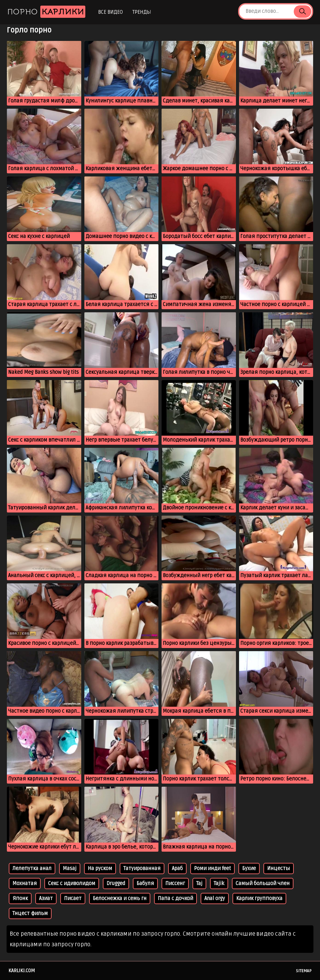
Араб (177, 869)
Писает (73, 898)
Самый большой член (263, 883)
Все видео (110, 12)
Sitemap (304, 971)
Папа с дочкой (175, 898)
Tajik (219, 883)
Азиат (46, 898)
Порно (46, 12)
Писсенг (175, 883)
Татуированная (142, 869)
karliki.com (22, 971)
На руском (100, 869)
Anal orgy (215, 898)
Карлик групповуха (259, 898)
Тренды (142, 12)
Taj (199, 883)
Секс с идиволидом (72, 883)
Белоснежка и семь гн (120, 898)
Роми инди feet (212, 869)
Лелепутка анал (32, 869)
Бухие (249, 869)
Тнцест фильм (30, 913)
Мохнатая (25, 883)
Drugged (116, 883)
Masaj (70, 869)
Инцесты (279, 869)
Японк (20, 898)
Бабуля (145, 883)
